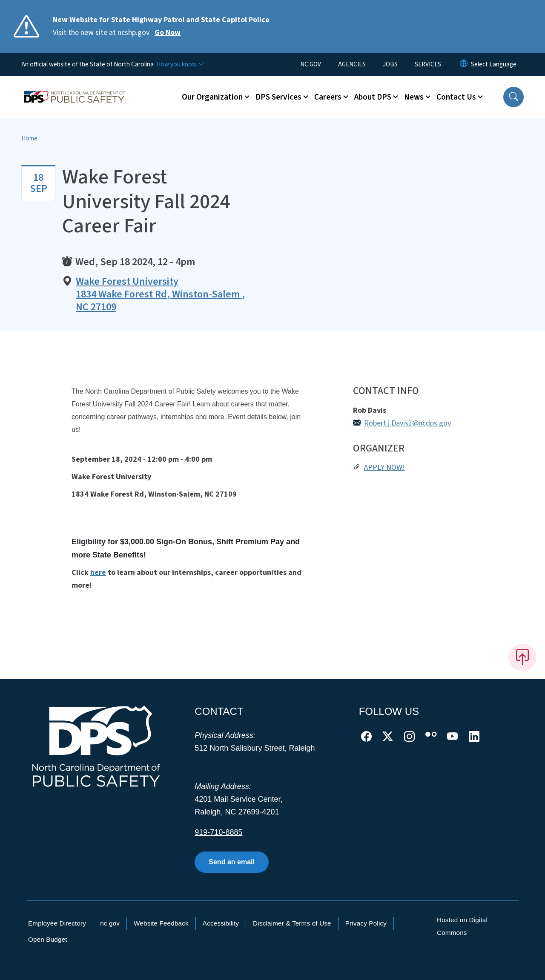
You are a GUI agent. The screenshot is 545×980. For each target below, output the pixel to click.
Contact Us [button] (456, 97)
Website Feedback (161, 923)
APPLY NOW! (384, 467)
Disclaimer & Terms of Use (292, 923)
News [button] (414, 97)
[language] (494, 64)
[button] (513, 97)
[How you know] (180, 64)
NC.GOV (311, 64)
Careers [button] (328, 97)
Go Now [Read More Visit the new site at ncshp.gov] (168, 33)
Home (29, 138)
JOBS (390, 64)
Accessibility (221, 923)
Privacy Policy (366, 923)
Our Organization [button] (212, 97)
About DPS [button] (373, 97)
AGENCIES (352, 64)
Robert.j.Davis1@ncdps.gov (407, 423)
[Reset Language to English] (464, 64)
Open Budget (48, 939)
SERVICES (428, 64)
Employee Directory (57, 923)
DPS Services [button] (278, 97)
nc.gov (110, 923)
